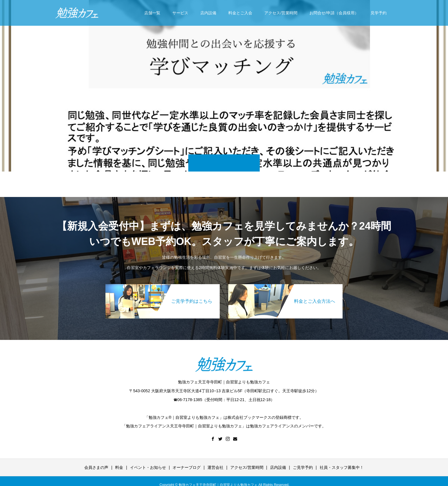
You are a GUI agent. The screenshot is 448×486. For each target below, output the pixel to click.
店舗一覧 (152, 13)
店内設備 (208, 13)
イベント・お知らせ (148, 467)
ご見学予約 (303, 467)
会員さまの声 (96, 467)
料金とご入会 (240, 13)
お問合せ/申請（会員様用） (334, 13)
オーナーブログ (187, 467)
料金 (119, 467)
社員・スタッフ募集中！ (342, 467)
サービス (180, 13)
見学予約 (379, 13)
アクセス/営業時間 (281, 13)
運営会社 (215, 467)
